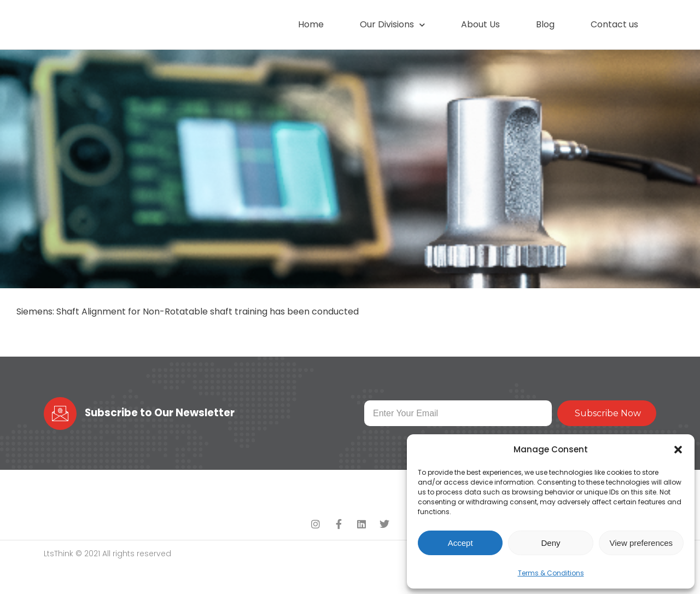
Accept (460, 543)
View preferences (641, 543)
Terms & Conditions (551, 573)
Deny (550, 543)
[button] (678, 447)
